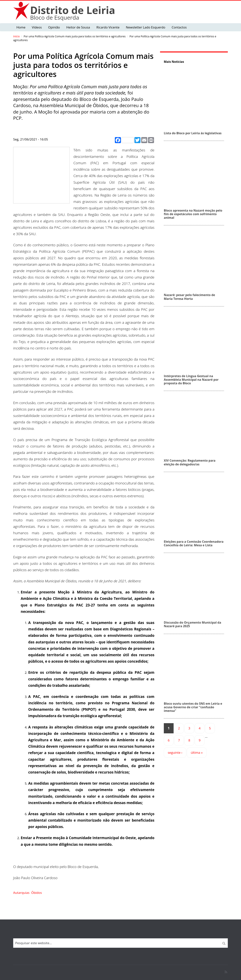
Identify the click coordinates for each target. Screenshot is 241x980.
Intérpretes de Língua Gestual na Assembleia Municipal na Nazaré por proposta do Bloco (191, 380)
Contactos (179, 27)
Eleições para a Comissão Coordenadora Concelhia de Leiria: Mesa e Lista (194, 543)
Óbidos (37, 893)
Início (16, 36)
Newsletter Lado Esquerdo (145, 27)
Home (21, 27)
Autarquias (21, 893)
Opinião (54, 27)
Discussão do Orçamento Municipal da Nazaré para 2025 (193, 624)
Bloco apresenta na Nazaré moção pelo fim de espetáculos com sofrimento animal (193, 214)
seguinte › (175, 752)
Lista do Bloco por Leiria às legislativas (193, 133)
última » (197, 752)
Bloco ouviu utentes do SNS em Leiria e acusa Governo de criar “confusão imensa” (193, 707)
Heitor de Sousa (78, 27)
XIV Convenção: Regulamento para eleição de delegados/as (190, 462)
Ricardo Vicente (108, 27)
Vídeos (37, 27)
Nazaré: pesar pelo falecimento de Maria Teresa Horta (189, 297)
